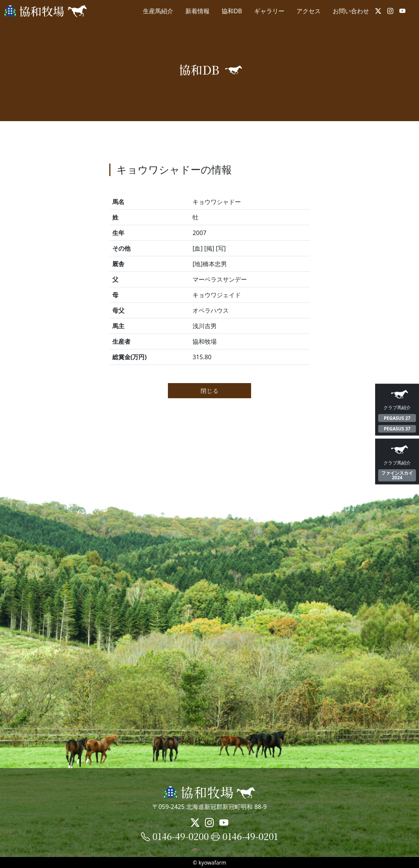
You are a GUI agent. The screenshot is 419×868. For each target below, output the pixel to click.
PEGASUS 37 (397, 429)
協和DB (232, 11)
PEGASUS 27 (397, 418)
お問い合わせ (351, 11)
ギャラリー (269, 11)
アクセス (309, 11)
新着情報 (197, 11)
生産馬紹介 (158, 11)
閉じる (209, 391)
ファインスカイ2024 (397, 475)
